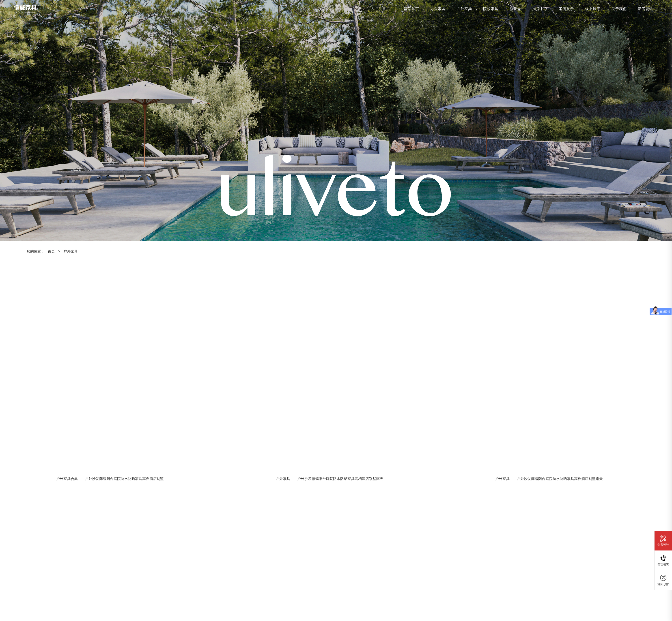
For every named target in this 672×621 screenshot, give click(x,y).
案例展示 (566, 9)
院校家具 (491, 9)
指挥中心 (540, 9)
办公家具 (438, 9)
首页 (51, 251)
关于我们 (619, 9)
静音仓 (515, 9)
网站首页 (411, 9)
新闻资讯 (646, 9)
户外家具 (464, 9)
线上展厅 (593, 9)
